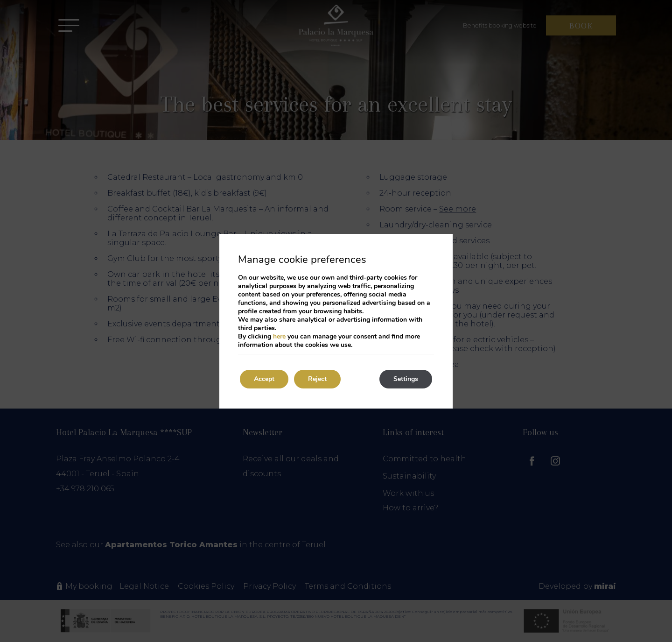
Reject (317, 379)
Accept (264, 379)
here (279, 336)
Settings (406, 379)
